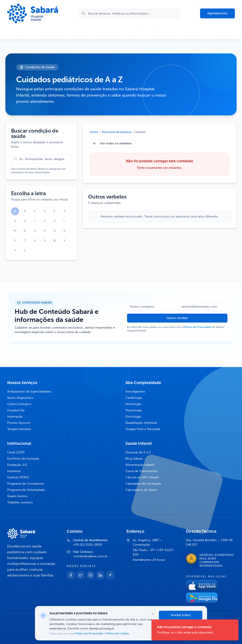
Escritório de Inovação (23, 459)
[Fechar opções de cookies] (153, 614)
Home (94, 132)
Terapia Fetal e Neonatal (143, 429)
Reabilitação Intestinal (141, 423)
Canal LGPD (16, 452)
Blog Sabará (134, 459)
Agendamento (217, 13)
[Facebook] (71, 575)
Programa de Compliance (26, 484)
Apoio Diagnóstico (20, 398)
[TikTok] (110, 575)
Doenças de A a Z (138, 452)
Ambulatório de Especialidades (29, 392)
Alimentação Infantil (140, 465)
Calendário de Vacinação (143, 484)
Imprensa (14, 471)
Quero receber (177, 318)
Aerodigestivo (135, 392)
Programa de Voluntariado (26, 490)
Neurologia (134, 410)
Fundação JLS (17, 465)
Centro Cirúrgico (19, 404)
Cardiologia (134, 398)
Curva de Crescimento (142, 471)
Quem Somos (17, 496)
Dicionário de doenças (117, 132)
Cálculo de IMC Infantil (142, 477)
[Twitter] (81, 575)
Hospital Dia (16, 410)
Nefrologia (133, 404)
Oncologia (133, 417)
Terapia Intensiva (19, 429)
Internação (15, 417)
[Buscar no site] (129, 13)
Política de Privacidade (197, 327)
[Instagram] (91, 575)
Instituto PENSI (18, 477)
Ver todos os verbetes (112, 143)
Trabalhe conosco (20, 502)
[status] (195, 630)
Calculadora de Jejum (141, 490)
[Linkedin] (100, 575)
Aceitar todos (181, 615)
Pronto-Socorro (19, 423)
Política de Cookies (117, 633)
